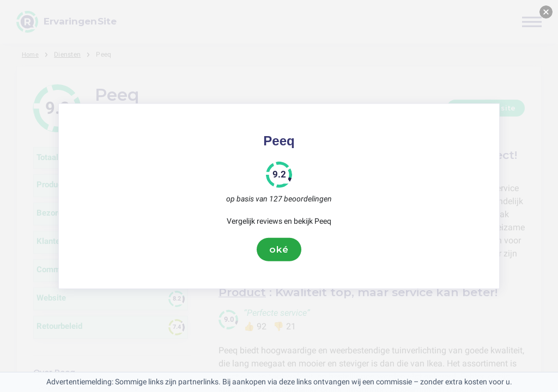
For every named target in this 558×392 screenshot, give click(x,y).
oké (279, 249)
